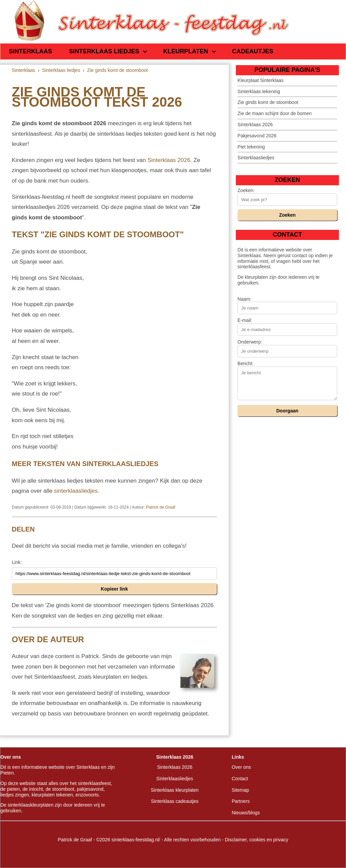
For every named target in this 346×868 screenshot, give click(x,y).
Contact (240, 779)
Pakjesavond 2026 (257, 136)
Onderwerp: (250, 342)
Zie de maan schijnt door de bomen (275, 113)
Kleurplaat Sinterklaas (261, 80)
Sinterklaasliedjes (256, 158)
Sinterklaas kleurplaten (175, 790)
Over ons (241, 767)
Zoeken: (246, 190)
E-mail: (245, 320)
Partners (241, 801)
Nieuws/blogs (246, 813)
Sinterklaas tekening (259, 91)
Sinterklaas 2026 (169, 160)
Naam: (244, 299)
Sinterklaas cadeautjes (175, 801)
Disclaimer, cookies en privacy (256, 840)
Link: (17, 562)
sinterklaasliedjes (76, 491)
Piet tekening (251, 147)
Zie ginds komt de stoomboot (268, 102)
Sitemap (240, 790)
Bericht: (245, 363)
